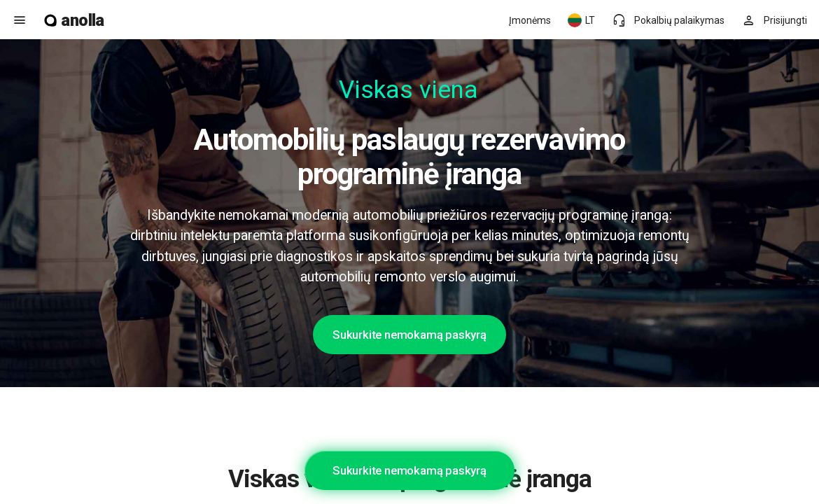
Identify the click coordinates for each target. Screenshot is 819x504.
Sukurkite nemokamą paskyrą (409, 335)
